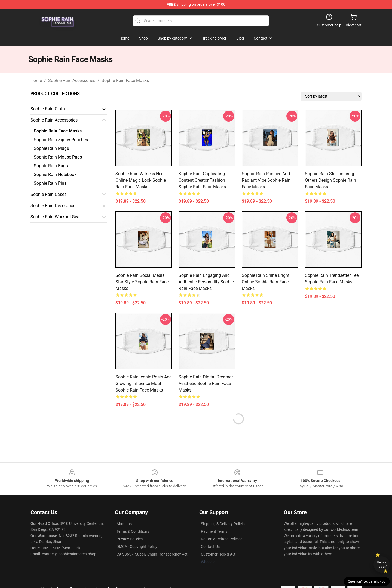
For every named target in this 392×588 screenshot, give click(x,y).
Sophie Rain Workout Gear (56, 217)
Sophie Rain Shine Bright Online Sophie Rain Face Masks (266, 282)
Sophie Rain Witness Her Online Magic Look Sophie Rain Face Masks (141, 180)
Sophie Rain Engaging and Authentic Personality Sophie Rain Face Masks (206, 282)
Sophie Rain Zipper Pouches (61, 140)
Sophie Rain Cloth (48, 109)
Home (36, 81)
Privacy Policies (130, 539)
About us (124, 524)
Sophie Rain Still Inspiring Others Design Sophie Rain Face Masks (330, 180)
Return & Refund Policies (222, 539)
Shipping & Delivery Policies (224, 524)
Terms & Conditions (133, 531)
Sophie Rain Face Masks (125, 81)
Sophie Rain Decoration (53, 206)
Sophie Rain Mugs (51, 148)
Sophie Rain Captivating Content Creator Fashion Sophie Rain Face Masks (202, 180)
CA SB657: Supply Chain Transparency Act (152, 554)
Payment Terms (214, 531)
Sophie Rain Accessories (72, 81)
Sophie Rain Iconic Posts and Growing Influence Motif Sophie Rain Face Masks (144, 384)
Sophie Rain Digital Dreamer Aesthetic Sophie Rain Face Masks (206, 384)
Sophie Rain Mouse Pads (58, 157)
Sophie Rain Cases (48, 194)
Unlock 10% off (382, 564)
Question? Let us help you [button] (367, 581)
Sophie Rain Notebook (55, 175)
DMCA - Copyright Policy (137, 547)
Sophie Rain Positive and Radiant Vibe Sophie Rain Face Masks (266, 180)
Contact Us (210, 547)
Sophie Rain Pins (50, 183)
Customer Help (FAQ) (219, 554)
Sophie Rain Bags (51, 166)
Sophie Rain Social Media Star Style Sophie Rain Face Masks (142, 282)
